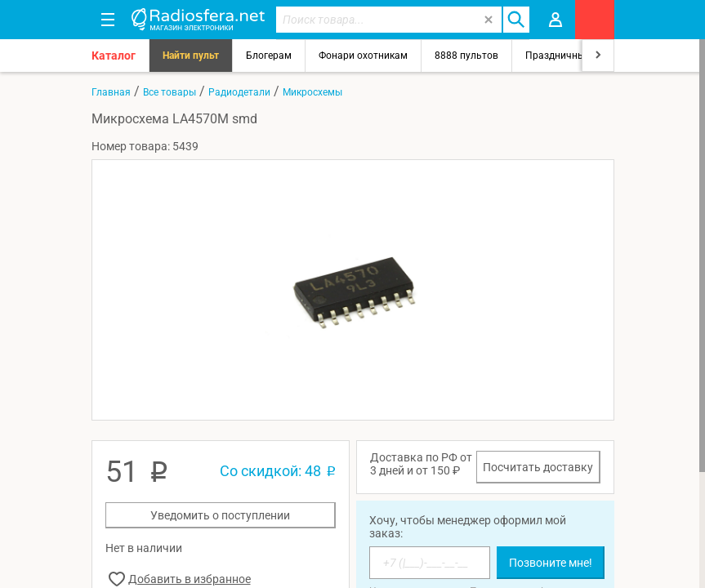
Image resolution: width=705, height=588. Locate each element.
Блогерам (269, 56)
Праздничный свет (569, 56)
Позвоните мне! (551, 563)
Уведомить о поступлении (220, 515)
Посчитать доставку (538, 467)
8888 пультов (466, 56)
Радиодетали (239, 92)
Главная (111, 92)
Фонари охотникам (363, 56)
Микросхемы (312, 92)
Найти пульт (191, 56)
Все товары (170, 92)
